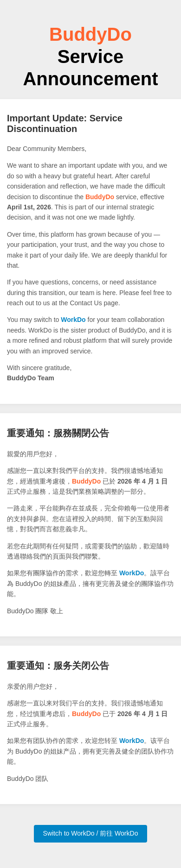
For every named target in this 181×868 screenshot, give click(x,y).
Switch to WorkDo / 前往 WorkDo (91, 833)
